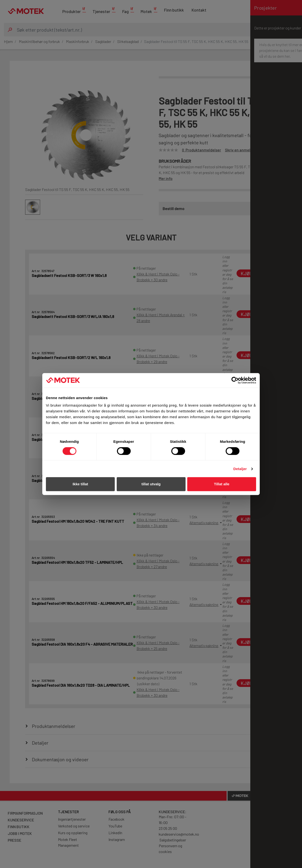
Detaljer (240, 469)
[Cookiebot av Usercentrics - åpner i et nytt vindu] (235, 380)
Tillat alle (222, 484)
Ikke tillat (80, 484)
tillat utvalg (151, 484)
